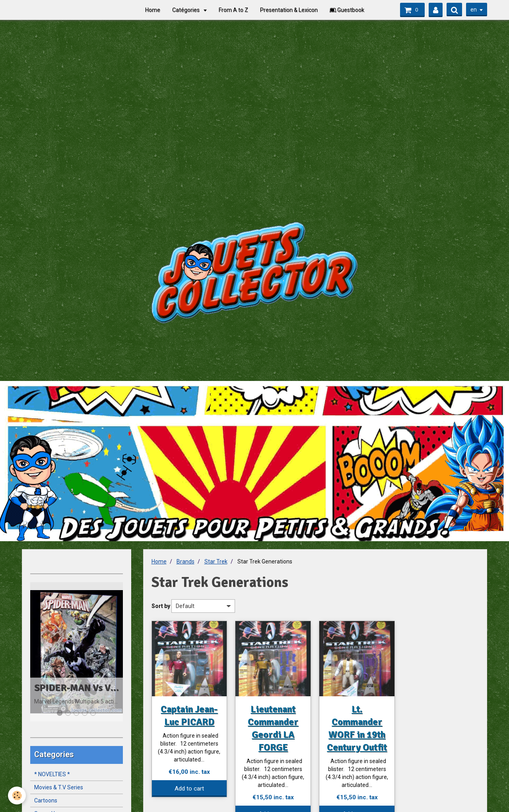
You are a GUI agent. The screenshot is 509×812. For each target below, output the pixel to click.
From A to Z (233, 10)
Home (153, 10)
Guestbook (347, 10)
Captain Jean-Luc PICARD (189, 715)
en (474, 10)
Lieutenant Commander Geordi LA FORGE (273, 728)
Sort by (161, 606)
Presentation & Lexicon (289, 10)
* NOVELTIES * (52, 774)
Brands (186, 561)
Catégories (187, 10)
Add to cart (189, 789)
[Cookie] (17, 795)
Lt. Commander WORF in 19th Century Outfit (357, 728)
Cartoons (46, 800)
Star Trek (216, 561)
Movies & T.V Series (59, 787)
